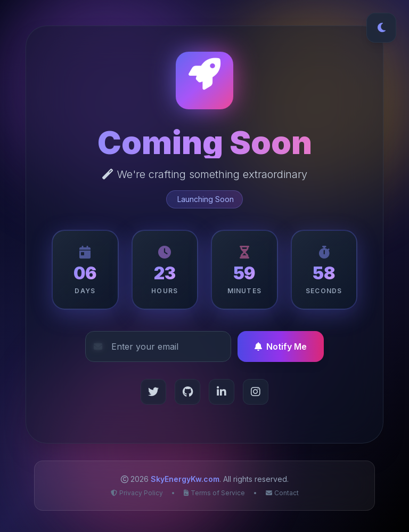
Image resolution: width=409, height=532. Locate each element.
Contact (282, 493)
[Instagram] (256, 392)
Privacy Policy (137, 493)
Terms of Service (214, 493)
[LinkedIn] (222, 392)
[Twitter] (153, 392)
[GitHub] (187, 392)
